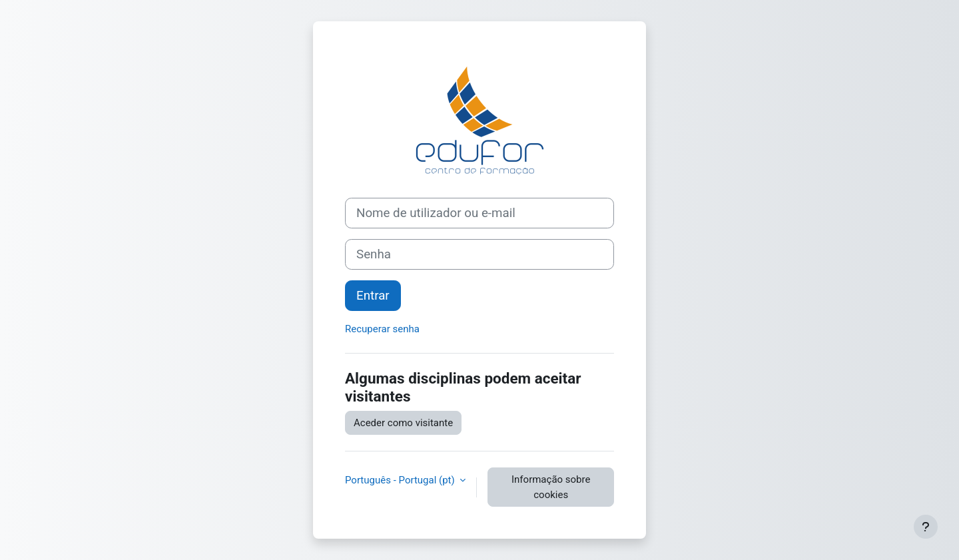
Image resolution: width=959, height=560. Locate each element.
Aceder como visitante (403, 423)
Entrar (373, 296)
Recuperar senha (382, 329)
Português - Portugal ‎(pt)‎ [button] (401, 480)
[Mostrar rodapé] (926, 527)
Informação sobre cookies (551, 487)
